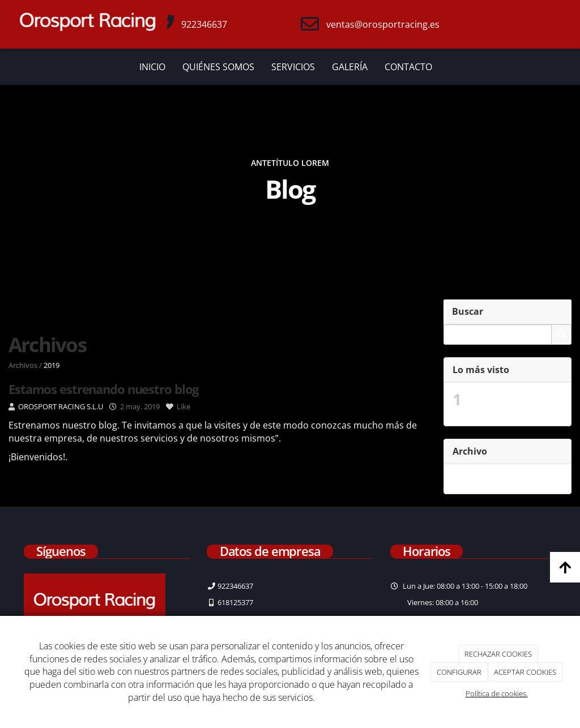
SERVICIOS (293, 67)
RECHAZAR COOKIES (498, 654)
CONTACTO (408, 67)
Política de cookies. (497, 693)
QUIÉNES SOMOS (218, 67)
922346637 (204, 24)
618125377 (235, 602)
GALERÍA (350, 67)
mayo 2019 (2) (496, 479)
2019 (52, 365)
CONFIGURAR (459, 672)
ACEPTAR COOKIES (525, 672)
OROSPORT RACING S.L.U (61, 406)
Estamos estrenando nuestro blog (515, 404)
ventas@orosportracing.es (383, 24)
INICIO (152, 67)
